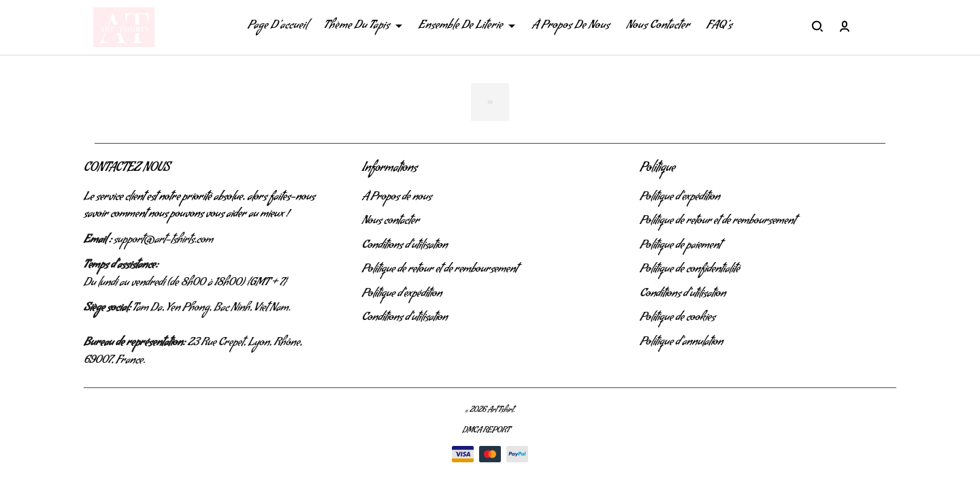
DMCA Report (486, 431)
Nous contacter (391, 222)
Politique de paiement (680, 246)
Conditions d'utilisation (405, 246)
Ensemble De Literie (467, 27)
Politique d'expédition (402, 295)
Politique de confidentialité (690, 270)
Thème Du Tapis (363, 27)
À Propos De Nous (571, 27)
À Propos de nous (397, 198)
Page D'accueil (278, 27)
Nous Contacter (658, 27)
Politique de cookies (677, 319)
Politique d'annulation (681, 343)
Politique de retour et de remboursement (440, 270)
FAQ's (719, 27)
